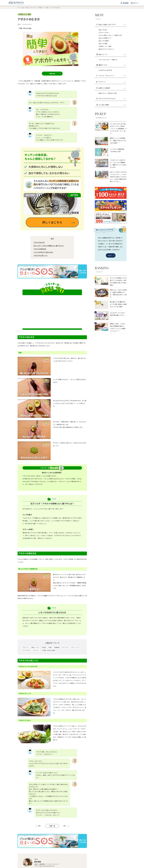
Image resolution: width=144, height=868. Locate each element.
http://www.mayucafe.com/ (47, 749)
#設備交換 (57, 531)
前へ (38, 709)
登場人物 (55, 40)
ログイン (136, 3)
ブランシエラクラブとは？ (112, 99)
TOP (19, 8)
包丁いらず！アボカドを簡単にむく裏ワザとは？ (49, 129)
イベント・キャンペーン (112, 76)
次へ (66, 709)
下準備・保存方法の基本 (25, 28)
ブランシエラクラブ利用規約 (27, 847)
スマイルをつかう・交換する (108, 60)
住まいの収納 (103, 44)
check (111, 255)
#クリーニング (75, 531)
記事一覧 (52, 709)
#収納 (50, 531)
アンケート (112, 82)
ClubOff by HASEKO (105, 70)
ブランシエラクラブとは (59, 828)
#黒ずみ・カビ (35, 531)
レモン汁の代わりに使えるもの (43, 136)
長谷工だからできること (107, 49)
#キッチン (36, 534)
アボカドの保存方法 (40, 133)
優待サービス (112, 65)
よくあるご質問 (112, 105)
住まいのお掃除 (104, 41)
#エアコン (26, 531)
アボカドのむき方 (39, 126)
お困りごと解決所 (112, 88)
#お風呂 (44, 531)
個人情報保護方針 (33, 863)
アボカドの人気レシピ (41, 139)
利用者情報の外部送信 (46, 863)
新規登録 (126, 3)
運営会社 (79, 863)
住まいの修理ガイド (105, 38)
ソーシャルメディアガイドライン (64, 863)
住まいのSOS (103, 30)
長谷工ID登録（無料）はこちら (89, 828)
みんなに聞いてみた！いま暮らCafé (110, 35)
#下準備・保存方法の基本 (49, 534)
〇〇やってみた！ (104, 32)
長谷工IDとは (21, 863)
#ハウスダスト (27, 534)
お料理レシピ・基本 (43, 8)
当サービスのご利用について (27, 843)
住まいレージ (112, 54)
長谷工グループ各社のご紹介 (108, 93)
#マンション (65, 531)
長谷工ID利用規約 (70, 843)
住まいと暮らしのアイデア (29, 8)
